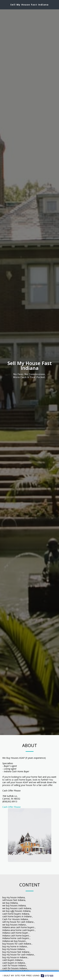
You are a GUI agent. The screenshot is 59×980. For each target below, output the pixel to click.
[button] (3, 4)
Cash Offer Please (11, 807)
